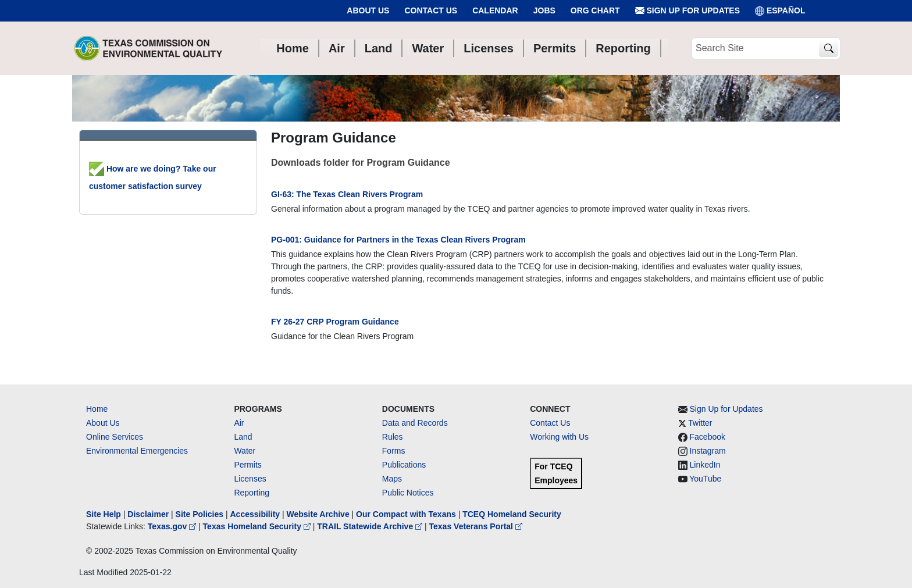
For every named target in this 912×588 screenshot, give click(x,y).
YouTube (705, 479)
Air (239, 423)
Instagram (708, 451)
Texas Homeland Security (258, 526)
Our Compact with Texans (406, 514)
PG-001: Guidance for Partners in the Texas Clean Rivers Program (398, 240)
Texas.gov (173, 526)
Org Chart (595, 10)
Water (245, 451)
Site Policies (199, 514)
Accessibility (256, 514)
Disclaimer (148, 514)
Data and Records (415, 423)
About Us (368, 10)
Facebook (708, 437)
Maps (392, 479)
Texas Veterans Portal (476, 526)
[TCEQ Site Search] (829, 49)
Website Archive (318, 514)
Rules (393, 437)
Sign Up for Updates (687, 11)
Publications (404, 465)
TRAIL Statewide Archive (371, 526)
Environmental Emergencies (137, 451)
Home (97, 409)
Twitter (700, 423)
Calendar (495, 10)
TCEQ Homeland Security (512, 514)
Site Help (104, 514)
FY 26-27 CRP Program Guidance (335, 322)
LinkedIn (705, 465)
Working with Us (559, 437)
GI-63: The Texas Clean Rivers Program (347, 194)
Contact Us (431, 10)
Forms (394, 451)
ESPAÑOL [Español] (780, 11)
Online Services (115, 437)
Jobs (544, 10)
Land (243, 437)
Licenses (250, 479)
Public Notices (408, 493)
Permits (247, 465)
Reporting (252, 493)
